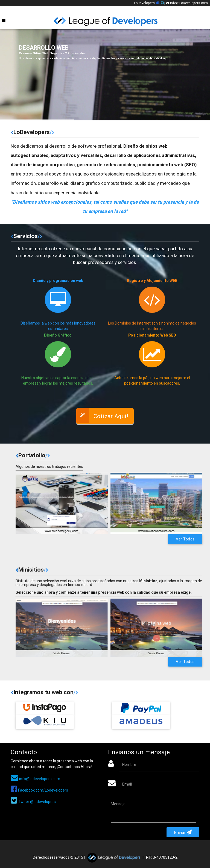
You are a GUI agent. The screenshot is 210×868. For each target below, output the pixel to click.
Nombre (129, 765)
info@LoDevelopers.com (187, 3)
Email (127, 784)
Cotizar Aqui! (102, 415)
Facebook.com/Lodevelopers (39, 790)
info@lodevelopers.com (35, 779)
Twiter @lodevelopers (33, 802)
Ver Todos (185, 539)
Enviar (183, 832)
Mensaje (118, 804)
